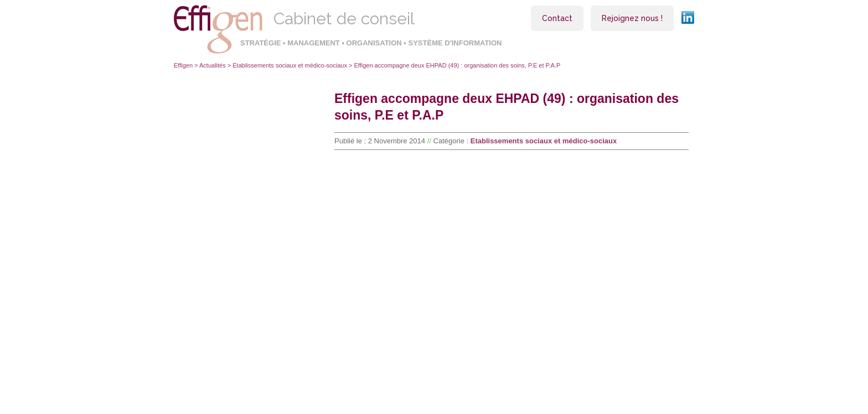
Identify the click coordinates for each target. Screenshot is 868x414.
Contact (557, 18)
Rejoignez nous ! (632, 18)
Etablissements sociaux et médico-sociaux (290, 65)
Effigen (183, 65)
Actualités (213, 65)
